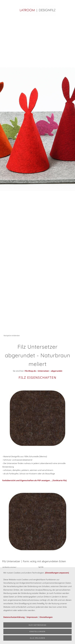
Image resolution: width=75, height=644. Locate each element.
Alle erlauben (38, 638)
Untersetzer (43, 371)
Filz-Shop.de (30, 371)
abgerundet (57, 371)
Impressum (32, 617)
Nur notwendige (38, 625)
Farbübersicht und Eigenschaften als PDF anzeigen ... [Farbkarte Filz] (34, 480)
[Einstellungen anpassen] (57, 573)
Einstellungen (46, 617)
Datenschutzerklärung (14, 617)
